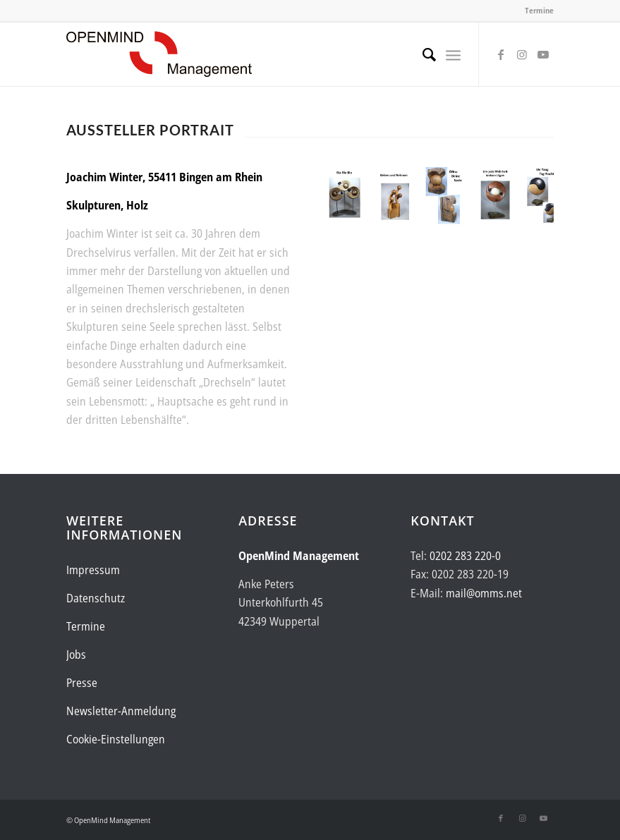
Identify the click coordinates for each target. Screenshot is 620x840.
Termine (539, 10)
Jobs (76, 655)
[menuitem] (422, 54)
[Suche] (422, 54)
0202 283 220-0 (465, 556)
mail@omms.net (484, 593)
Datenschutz (96, 598)
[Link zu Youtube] (543, 54)
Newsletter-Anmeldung (121, 711)
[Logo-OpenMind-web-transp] (159, 54)
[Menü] (453, 54)
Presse (82, 683)
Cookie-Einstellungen (116, 739)
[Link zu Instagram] (522, 54)
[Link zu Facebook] (501, 54)
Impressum (93, 570)
